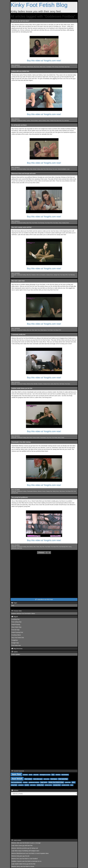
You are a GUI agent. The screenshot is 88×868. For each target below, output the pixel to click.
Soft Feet (67, 121)
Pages (14, 603)
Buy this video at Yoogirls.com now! (44, 61)
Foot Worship (41, 223)
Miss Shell (29, 438)
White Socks (43, 67)
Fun (63, 121)
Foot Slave (56, 223)
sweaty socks (65, 785)
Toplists (15, 652)
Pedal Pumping (16, 625)
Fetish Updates (16, 654)
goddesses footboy (34, 782)
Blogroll (15, 617)
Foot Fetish (61, 67)
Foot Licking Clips (17, 622)
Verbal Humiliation (62, 169)
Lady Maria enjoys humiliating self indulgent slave (25, 851)
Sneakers (34, 275)
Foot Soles (67, 384)
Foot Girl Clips (16, 630)
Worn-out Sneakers (41, 275)
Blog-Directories (17, 649)
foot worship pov (16, 782)
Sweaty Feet (57, 275)
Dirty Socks (36, 67)
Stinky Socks (56, 491)
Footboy (38, 169)
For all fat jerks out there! (19, 125)
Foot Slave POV (49, 223)
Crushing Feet (16, 619)
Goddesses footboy (21, 67)
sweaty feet (57, 785)
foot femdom (65, 775)
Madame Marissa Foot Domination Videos (23, 613)
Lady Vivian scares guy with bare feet (22, 846)
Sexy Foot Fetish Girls (18, 638)
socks (27, 785)
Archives (15, 790)
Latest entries (16, 840)
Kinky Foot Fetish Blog (39, 5)
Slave (48, 121)
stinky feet (40, 785)
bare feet (16, 774)
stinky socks (48, 785)
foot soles (46, 779)
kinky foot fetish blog (56, 782)
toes (72, 785)
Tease (60, 223)
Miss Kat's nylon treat (18, 281)
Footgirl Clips (15, 643)
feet (53, 775)
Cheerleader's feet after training (21, 442)
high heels (44, 782)
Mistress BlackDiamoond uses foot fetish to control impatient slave (30, 853)
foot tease (54, 779)
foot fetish (17, 779)
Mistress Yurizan (42, 491)
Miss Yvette (36, 547)
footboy (25, 782)
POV (53, 67)
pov (73, 782)
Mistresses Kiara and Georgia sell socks (24, 174)
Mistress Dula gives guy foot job (20, 856)
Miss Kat (29, 275)
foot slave (28, 779)
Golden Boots (30, 67)
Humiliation (49, 67)
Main (13, 605)
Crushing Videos (16, 635)
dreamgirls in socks (45, 775)
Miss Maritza (30, 547)
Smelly (34, 169)
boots (31, 775)
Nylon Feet (37, 330)
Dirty (31, 169)
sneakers (21, 785)
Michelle (36, 384)
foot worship (63, 779)
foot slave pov (38, 779)
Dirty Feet (42, 547)
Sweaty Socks (66, 223)
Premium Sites (17, 611)
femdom (58, 775)
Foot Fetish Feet (16, 645)
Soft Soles (62, 384)
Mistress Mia (30, 384)
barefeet (25, 775)
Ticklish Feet (53, 121)
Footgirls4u (15, 640)
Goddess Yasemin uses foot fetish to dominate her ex (26, 861)
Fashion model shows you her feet (22, 388)
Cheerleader (43, 438)
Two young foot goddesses (20, 497)
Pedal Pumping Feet (17, 632)
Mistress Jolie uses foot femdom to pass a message (26, 843)
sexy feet (14, 785)
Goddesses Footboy (22, 330)
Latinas (28, 121)
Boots (59, 438)
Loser (68, 169)
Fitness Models (34, 121)
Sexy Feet (49, 438)
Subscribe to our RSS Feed (44, 599)
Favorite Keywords (18, 771)
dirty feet (36, 775)
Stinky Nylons (44, 330)
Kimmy (57, 67)
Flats (33, 330)
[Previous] (41, 553)
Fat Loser (55, 169)
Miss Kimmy (49, 169)
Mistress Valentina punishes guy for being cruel (25, 848)
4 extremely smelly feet (18, 335)
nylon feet (68, 782)
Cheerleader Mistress (32, 491)
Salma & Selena (42, 121)
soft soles (33, 785)
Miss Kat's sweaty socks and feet (21, 227)
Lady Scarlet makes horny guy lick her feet (23, 864)
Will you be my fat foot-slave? (20, 21)
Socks (28, 169)
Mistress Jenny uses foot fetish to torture (23, 866)
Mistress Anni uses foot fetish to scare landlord (25, 859)
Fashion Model (36, 438)
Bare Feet (67, 67)
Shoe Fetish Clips (17, 627)
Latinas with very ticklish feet (20, 71)
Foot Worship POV (63, 547)
